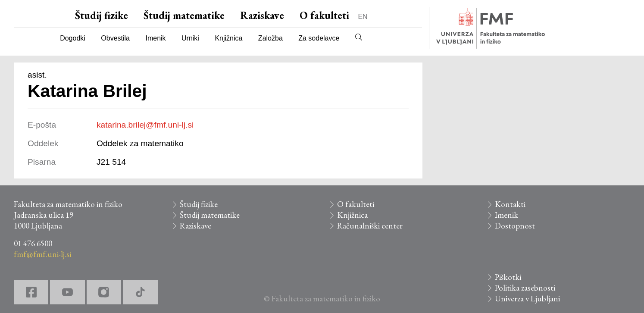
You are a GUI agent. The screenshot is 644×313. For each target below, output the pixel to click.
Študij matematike (184, 15)
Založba (270, 38)
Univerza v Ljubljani (527, 299)
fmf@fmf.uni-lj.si (42, 254)
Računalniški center (370, 226)
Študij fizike (102, 15)
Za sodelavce (319, 38)
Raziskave (262, 15)
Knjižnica (228, 38)
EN (363, 17)
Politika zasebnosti (525, 288)
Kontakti (510, 204)
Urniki (190, 38)
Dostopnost (515, 226)
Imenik (155, 38)
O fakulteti (324, 15)
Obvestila (115, 38)
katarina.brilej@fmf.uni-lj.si (145, 125)
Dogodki (73, 38)
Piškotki (508, 277)
